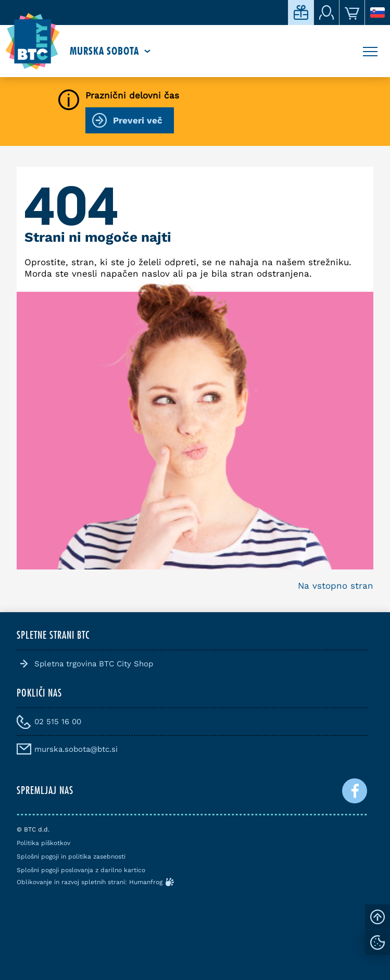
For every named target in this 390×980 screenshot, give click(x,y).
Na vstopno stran (336, 586)
